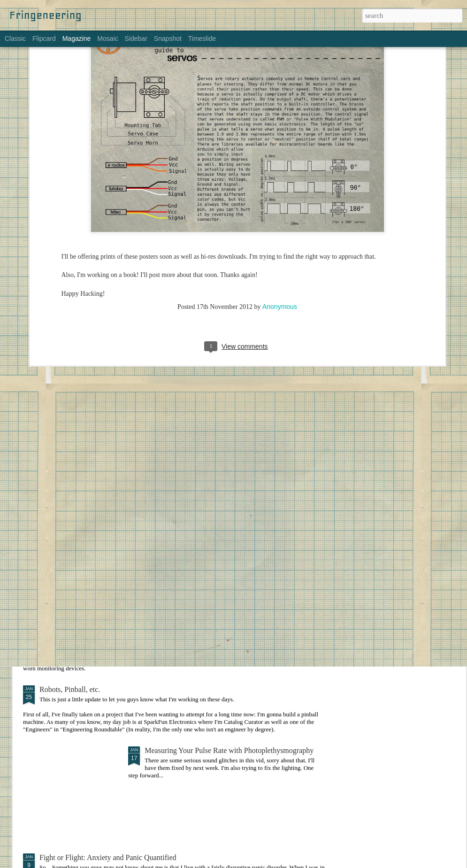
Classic (15, 38)
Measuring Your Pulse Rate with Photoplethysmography (229, 750)
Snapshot (168, 38)
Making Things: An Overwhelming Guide (207, 514)
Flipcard (44, 38)
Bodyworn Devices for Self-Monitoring (99, 621)
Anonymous (280, 182)
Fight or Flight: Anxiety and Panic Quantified (108, 857)
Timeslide (202, 38)
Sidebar (136, 38)
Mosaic (107, 38)
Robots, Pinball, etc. (70, 689)
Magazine (77, 38)
